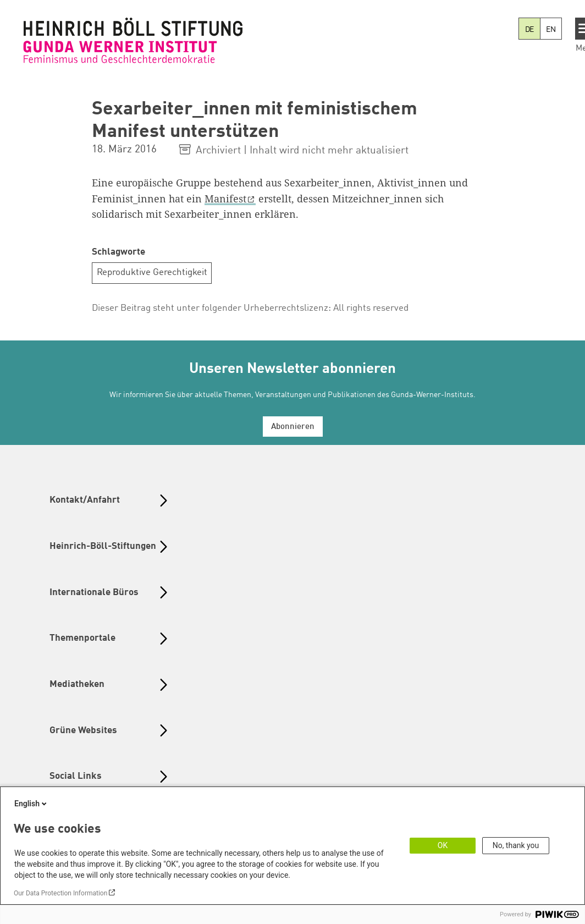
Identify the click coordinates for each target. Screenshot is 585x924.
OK (443, 845)
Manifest (225, 199)
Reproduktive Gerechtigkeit (152, 273)
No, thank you (516, 845)
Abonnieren (293, 427)
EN (551, 30)
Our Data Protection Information (60, 893)
